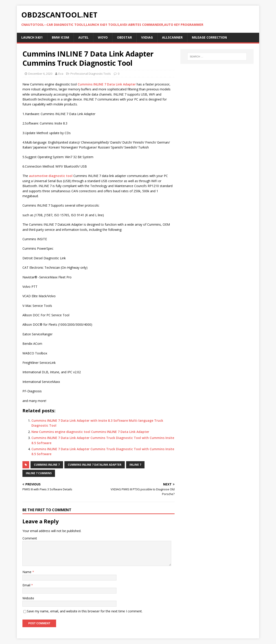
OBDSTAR (124, 37)
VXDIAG (147, 37)
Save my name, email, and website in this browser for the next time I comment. (85, 611)
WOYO (103, 37)
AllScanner (172, 37)
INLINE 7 (135, 465)
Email (27, 585)
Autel (83, 37)
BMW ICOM (60, 37)
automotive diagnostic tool (51, 176)
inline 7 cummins (39, 473)
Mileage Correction (209, 37)
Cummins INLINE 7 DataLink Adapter (95, 465)
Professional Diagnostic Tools (91, 74)
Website (28, 598)
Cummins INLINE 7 (47, 465)
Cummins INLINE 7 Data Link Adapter (107, 84)
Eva (61, 74)
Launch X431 (32, 37)
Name (27, 572)
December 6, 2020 (40, 74)
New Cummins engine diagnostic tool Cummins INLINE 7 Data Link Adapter (90, 432)
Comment (30, 538)
